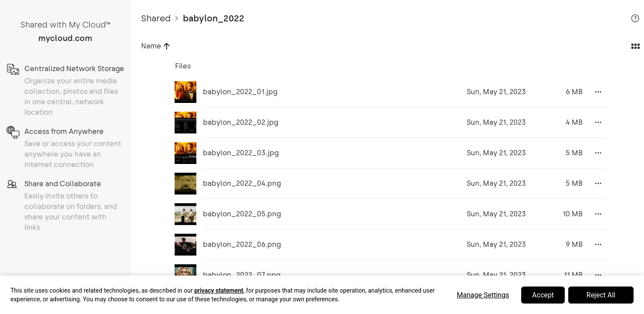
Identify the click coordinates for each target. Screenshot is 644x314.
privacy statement (219, 290)
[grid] (387, 185)
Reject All (601, 295)
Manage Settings (483, 295)
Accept (543, 295)
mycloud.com (65, 38)
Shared (156, 18)
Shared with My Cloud (65, 25)
